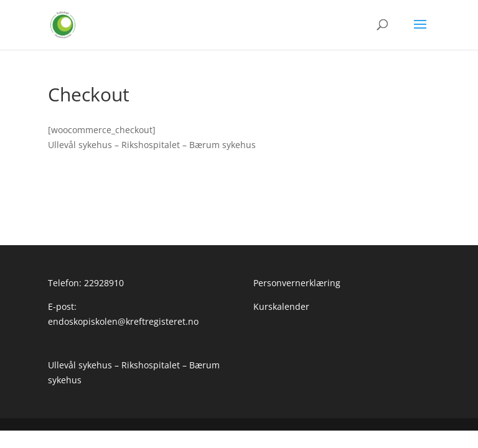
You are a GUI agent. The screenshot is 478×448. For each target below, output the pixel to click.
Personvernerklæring (91, 178)
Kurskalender (76, 201)
